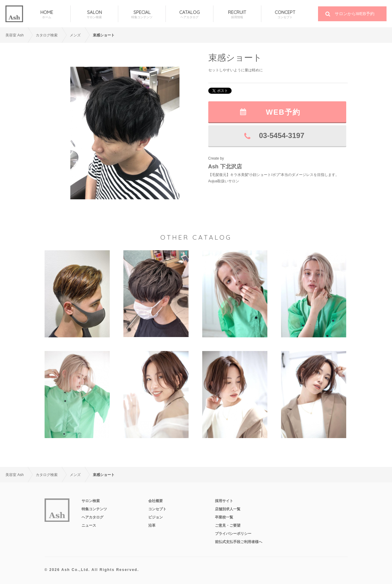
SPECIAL (142, 14)
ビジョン (156, 517)
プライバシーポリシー (233, 534)
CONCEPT (285, 14)
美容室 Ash (15, 35)
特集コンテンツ (94, 509)
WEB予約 (283, 112)
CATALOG (189, 14)
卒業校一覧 (224, 517)
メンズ (75, 35)
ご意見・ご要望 (228, 525)
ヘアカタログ (92, 517)
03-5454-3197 (281, 135)
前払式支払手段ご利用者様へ (239, 542)
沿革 (152, 525)
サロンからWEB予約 (355, 14)
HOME (47, 14)
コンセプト (157, 509)
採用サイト (224, 501)
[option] (125, 133)
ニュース (89, 525)
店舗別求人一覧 (228, 509)
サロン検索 (91, 501)
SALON (94, 14)
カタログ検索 (47, 35)
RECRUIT (237, 14)
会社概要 (156, 501)
